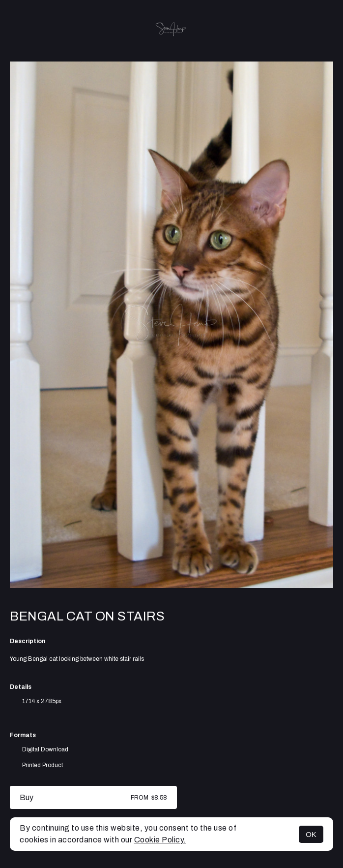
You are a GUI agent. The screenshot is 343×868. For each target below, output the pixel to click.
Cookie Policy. (160, 840)
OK (311, 834)
